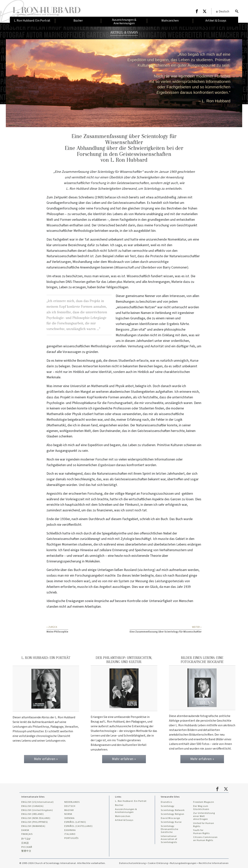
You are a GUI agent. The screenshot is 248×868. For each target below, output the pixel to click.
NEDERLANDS (72, 802)
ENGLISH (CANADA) (32, 806)
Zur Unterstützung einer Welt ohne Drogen (204, 816)
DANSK (25, 830)
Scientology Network (173, 810)
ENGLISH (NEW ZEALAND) (36, 818)
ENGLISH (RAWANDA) (33, 826)
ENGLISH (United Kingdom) (37, 810)
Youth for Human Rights (201, 832)
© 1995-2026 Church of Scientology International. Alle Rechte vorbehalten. (63, 863)
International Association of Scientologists (169, 839)
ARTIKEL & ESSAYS (124, 32)
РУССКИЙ (27, 847)
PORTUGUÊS (71, 838)
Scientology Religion (173, 814)
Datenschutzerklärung (132, 863)
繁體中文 (26, 851)
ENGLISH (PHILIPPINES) (35, 822)
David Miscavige (170, 818)
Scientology (168, 806)
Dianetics (166, 802)
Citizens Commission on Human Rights (205, 839)
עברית (26, 839)
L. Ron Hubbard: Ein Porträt (131, 801)
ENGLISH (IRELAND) (33, 814)
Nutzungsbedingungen (183, 863)
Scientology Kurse (171, 822)
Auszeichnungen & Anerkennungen (126, 811)
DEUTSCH (70, 806)
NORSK (68, 814)
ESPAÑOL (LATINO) (75, 822)
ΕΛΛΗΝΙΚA (70, 830)
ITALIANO (70, 834)
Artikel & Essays (124, 820)
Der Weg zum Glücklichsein (201, 808)
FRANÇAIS (27, 834)
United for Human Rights (204, 825)
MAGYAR (69, 810)
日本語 (25, 843)
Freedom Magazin (204, 802)
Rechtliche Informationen (214, 863)
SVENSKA (69, 818)
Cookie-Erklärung (158, 863)
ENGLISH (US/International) (37, 802)
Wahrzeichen (123, 816)
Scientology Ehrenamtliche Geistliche (170, 829)
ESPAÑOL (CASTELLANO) (78, 826)
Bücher (119, 805)
